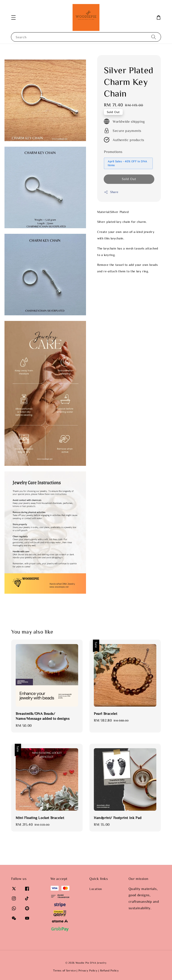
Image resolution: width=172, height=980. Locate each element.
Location (96, 889)
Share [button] (111, 192)
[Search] (154, 37)
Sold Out (129, 179)
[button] (13, 17)
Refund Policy (110, 970)
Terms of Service (64, 970)
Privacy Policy (88, 970)
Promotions (113, 152)
